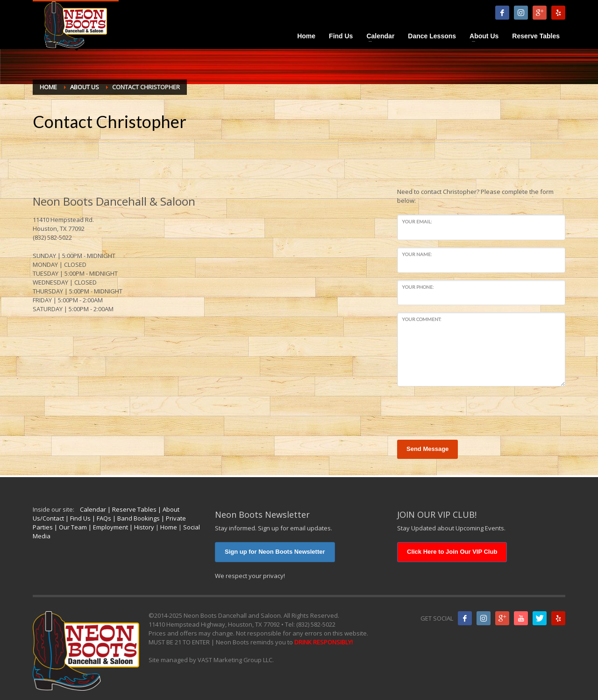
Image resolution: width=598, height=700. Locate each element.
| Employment (107, 527)
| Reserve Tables (131, 509)
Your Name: (417, 254)
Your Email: (417, 221)
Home (169, 527)
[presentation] (468, 412)
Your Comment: (422, 319)
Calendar (93, 509)
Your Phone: (418, 287)
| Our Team (70, 527)
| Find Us (77, 518)
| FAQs (101, 518)
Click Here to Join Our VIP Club (452, 552)
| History (141, 527)
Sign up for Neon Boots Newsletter (275, 552)
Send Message (427, 449)
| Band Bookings (135, 518)
